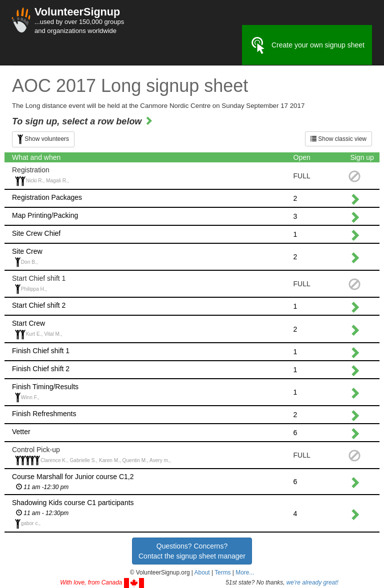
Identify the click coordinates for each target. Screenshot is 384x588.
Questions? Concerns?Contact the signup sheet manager (192, 551)
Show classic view (338, 139)
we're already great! (312, 583)
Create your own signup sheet (307, 45)
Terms (222, 573)
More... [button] (245, 573)
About (202, 573)
